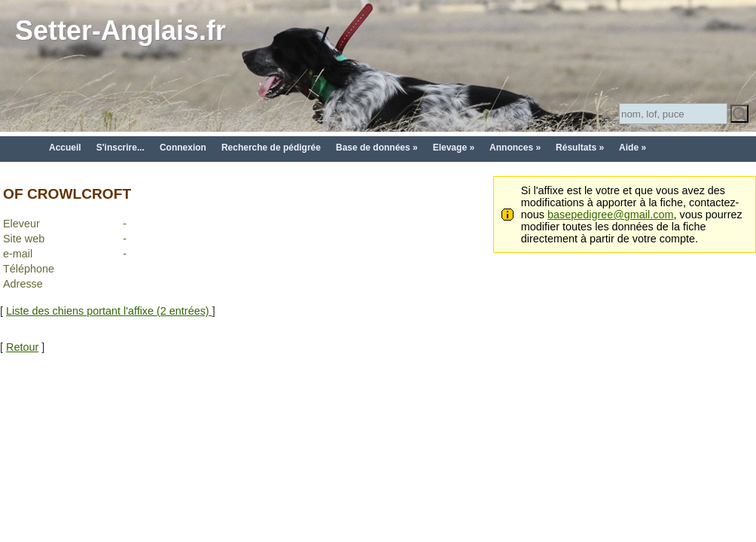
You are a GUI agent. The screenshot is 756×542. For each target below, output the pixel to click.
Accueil (65, 148)
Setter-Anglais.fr (120, 30)
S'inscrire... (120, 148)
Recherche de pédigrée (271, 148)
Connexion (183, 148)
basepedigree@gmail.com (610, 215)
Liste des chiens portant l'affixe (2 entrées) (109, 311)
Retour (22, 347)
